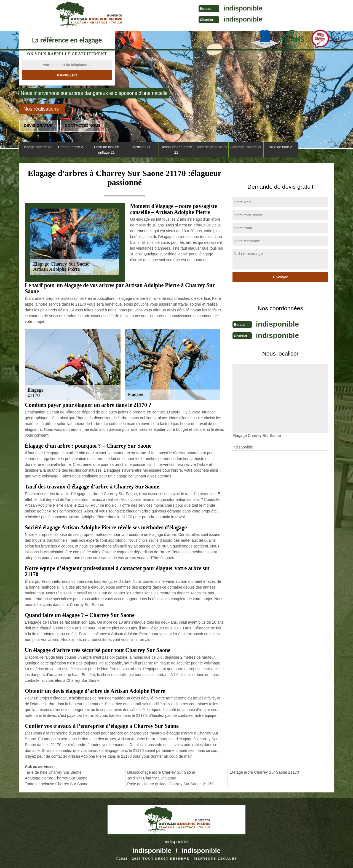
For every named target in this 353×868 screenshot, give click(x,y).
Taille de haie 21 (281, 147)
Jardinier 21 (141, 147)
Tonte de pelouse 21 (211, 147)
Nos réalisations (41, 109)
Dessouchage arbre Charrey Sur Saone (161, 772)
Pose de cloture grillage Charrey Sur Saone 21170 (170, 784)
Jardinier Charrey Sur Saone (152, 778)
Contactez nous (83, 125)
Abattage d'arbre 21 (246, 147)
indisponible (188, 8)
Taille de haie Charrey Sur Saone (53, 772)
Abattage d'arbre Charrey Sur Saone (56, 778)
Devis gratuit (38, 125)
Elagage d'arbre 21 (37, 147)
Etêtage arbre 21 (72, 147)
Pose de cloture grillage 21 (106, 150)
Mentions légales (216, 859)
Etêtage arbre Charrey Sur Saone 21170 (264, 772)
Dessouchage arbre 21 (176, 150)
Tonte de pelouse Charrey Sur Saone (57, 784)
